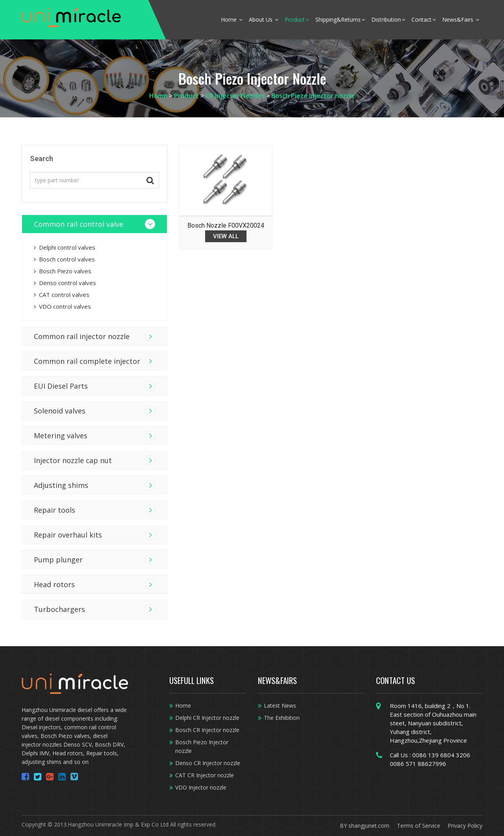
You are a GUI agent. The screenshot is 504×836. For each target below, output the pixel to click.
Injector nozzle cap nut (73, 460)
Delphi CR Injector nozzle (207, 718)
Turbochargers (59, 609)
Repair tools (55, 510)
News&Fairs (461, 19)
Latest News (280, 705)
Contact (424, 19)
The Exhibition (282, 718)
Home (232, 19)
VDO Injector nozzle (201, 787)
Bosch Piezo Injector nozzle (313, 96)
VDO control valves (62, 306)
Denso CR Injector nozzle (208, 763)
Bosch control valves (64, 259)
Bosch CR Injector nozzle (207, 730)
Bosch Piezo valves (63, 271)
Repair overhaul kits (68, 535)
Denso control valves (65, 283)
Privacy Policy (465, 826)
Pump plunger (58, 560)
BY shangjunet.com (365, 826)
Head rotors (54, 584)
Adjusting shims (61, 485)
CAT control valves (62, 295)
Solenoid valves (60, 411)
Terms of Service (419, 826)
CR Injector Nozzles (235, 96)
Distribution (388, 19)
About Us (264, 19)
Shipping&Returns (340, 19)
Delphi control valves (65, 247)
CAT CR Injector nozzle (205, 775)
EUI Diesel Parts (61, 386)
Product (297, 19)
